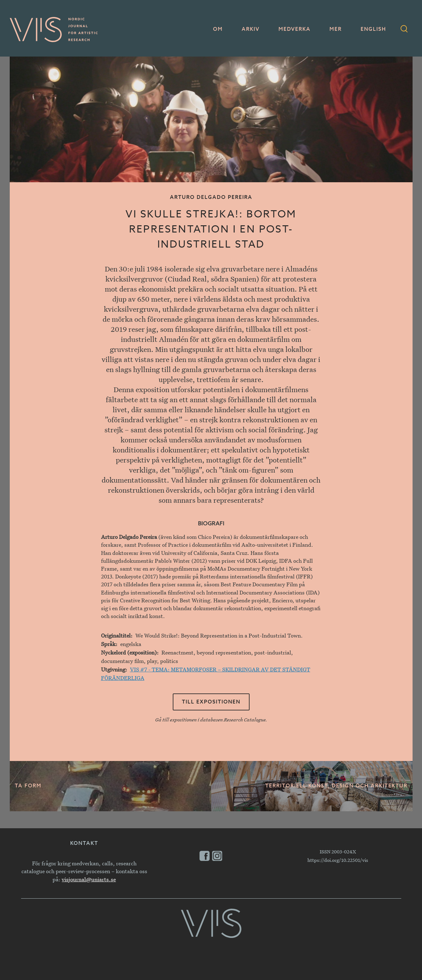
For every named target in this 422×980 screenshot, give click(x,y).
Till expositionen (211, 702)
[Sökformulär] (404, 30)
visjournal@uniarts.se (89, 879)
